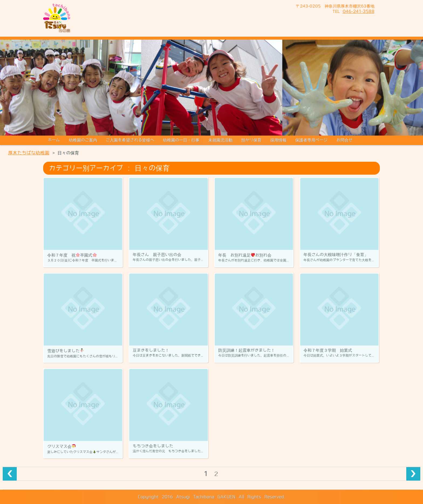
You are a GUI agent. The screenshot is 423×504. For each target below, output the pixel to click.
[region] (211, 88)
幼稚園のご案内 (83, 140)
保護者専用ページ (311, 140)
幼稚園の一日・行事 (181, 140)
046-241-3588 (359, 11)
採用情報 (278, 140)
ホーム (54, 140)
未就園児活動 (220, 140)
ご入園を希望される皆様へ (130, 140)
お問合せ (344, 140)
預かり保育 (251, 140)
